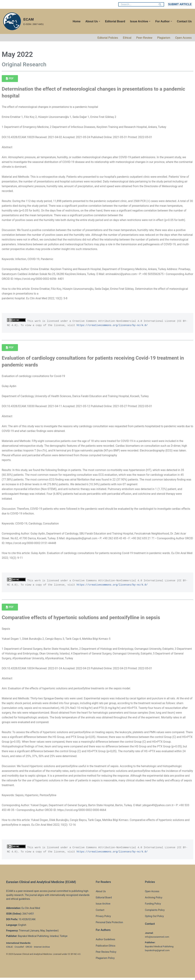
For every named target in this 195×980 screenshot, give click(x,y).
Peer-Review (144, 38)
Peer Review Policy (106, 954)
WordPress (34, 976)
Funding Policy (153, 906)
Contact (100, 912)
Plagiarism (164, 38)
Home (76, 21)
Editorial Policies (107, 38)
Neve (6, 976)
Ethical (127, 38)
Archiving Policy (154, 900)
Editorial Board (115, 21)
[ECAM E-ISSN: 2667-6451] (23, 21)
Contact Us (184, 21)
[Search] (137, 4)
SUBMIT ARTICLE (180, 4)
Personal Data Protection (109, 925)
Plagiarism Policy (105, 960)
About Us (101, 894)
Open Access (183, 38)
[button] (99, 21)
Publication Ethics (106, 948)
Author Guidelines (105, 942)
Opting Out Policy (154, 918)
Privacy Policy (103, 918)
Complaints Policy (155, 912)
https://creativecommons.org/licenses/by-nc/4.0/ (117, 326)
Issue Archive (103, 906)
